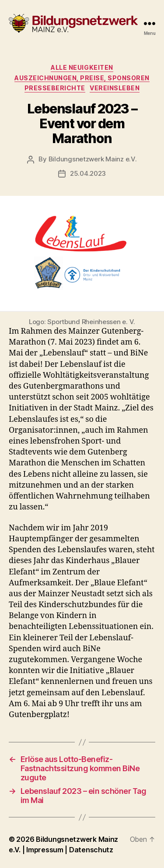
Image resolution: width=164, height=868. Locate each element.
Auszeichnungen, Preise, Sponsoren (82, 78)
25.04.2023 (88, 173)
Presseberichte (55, 88)
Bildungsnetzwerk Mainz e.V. (93, 159)
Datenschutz (91, 850)
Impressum (45, 850)
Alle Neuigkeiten (82, 67)
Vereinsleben (115, 88)
